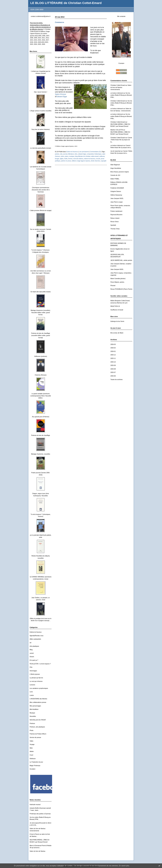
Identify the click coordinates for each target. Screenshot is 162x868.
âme (76, 154)
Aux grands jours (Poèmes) (41, 417)
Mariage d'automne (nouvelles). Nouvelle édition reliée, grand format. (41, 313)
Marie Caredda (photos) (118, 279)
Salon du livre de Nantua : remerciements (121, 87)
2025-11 (113, 358)
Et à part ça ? (34, 660)
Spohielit (113, 225)
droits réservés (95, 161)
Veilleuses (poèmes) (41, 356)
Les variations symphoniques (39, 688)
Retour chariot (115, 218)
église (62, 159)
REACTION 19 (115, 306)
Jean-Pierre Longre (117, 202)
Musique (32, 713)
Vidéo (31, 741)
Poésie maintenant (116, 211)
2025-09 (113, 365)
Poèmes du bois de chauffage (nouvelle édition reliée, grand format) (41, 335)
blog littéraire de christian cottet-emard (87, 156)
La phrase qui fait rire (36, 678)
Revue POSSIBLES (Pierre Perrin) (121, 289)
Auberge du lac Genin (117, 321)
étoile (66, 159)
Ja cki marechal (115, 151)
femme (70, 159)
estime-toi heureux (90, 159)
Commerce (60, 22)
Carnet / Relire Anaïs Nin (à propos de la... (121, 140)
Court (31, 755)
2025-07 (113, 372)
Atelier (32, 751)
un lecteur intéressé (117, 93)
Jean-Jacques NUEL (117, 198)
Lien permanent (84, 152)
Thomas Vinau (115, 229)
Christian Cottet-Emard (118, 85)
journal (65, 154)
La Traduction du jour (36, 762)
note (61, 154)
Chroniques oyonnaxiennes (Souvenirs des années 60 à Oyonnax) (41, 190)
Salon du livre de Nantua (37, 851)
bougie (57, 159)
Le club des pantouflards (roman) (41, 148)
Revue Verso (115, 222)
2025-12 (113, 355)
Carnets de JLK (115, 175)
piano (67, 156)
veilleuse (102, 156)
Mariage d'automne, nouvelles (41, 454)
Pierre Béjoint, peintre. (118, 282)
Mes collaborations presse (38, 702)
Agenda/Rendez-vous (37, 636)
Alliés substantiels (35, 639)
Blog (31, 650)
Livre (31, 692)
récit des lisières (78, 159)
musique (72, 156)
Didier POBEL (115, 179)
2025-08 (113, 369)
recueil (98, 159)
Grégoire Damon (116, 191)
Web (31, 748)
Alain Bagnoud (115, 165)
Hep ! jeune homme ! (41, 92)
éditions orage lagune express (81, 161)
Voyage (32, 744)
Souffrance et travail (117, 310)
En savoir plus (124, 866)
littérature (71, 154)
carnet (32, 653)
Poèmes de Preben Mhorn (38, 734)
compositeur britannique (94, 154)
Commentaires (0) (95, 152)
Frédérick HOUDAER (117, 188)
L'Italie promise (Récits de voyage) (41, 211)
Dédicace (33, 759)
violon (62, 156)
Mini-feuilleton (34, 709)
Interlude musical (35, 805)
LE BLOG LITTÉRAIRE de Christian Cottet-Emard (66, 3)
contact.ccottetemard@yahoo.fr (41, 16)
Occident (32, 769)
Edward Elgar (62, 97)
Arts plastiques (34, 646)
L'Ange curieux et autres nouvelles (41, 111)
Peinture (32, 723)
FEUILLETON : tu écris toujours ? (40, 664)
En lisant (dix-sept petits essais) (41, 292)
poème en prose (66, 161)
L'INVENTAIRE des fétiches (38, 699)
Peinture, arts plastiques (37, 727)
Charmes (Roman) (41, 375)
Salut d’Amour (61, 94)
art (30, 643)
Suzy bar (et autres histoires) (41, 129)
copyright (104, 161)
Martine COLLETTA (117, 130)
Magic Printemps (35, 766)
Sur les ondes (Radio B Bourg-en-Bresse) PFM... (121, 95)
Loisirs (32, 695)
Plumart (113, 286)
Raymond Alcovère (116, 215)
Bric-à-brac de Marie (117, 333)
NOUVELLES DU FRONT (38, 720)
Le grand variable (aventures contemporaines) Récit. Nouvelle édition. (41, 396)
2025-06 (113, 376)
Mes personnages (35, 706)
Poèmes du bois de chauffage (41, 435)
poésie (57, 154)
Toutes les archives (116, 380)
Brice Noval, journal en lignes (120, 172)
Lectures (32, 685)
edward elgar (82, 154)
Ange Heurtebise (116, 168)
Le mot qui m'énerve (36, 681)
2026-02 (113, 348)
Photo (32, 730)
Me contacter (121, 16)
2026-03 (113, 344)
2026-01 (113, 351)
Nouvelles (33, 716)
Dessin (32, 657)
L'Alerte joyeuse (35, 674)
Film (31, 667)
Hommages (33, 671)
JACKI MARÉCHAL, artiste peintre (121, 260)
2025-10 (113, 362)
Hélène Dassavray (116, 195)
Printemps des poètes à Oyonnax (40, 814)
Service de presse (35, 737)
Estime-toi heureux (36, 632)
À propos (121, 63)
